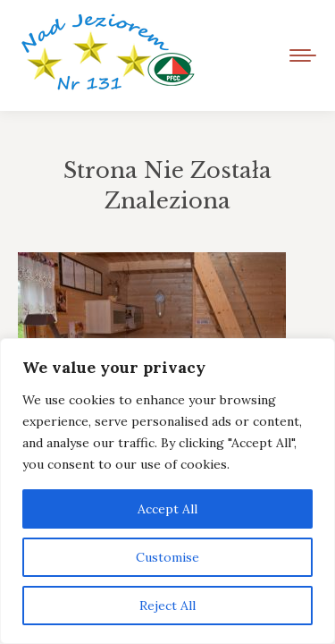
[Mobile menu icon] (303, 55)
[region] (167, 491)
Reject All (167, 606)
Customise (167, 557)
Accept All (167, 509)
